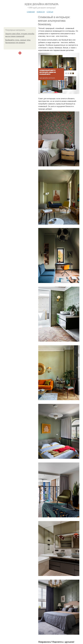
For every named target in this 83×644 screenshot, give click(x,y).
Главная (31, 12)
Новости (41, 12)
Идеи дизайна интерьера (42, 4)
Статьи (50, 12)
